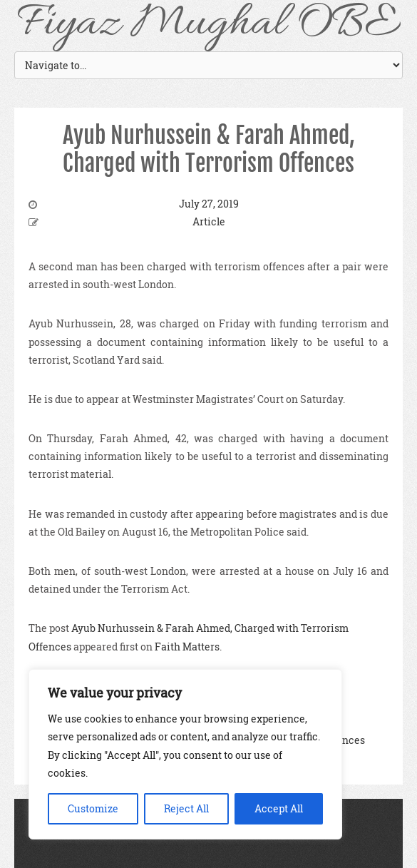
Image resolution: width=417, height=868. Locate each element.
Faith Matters (187, 647)
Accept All (279, 808)
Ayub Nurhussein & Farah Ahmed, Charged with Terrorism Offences (209, 149)
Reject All (186, 808)
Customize (93, 808)
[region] (185, 754)
